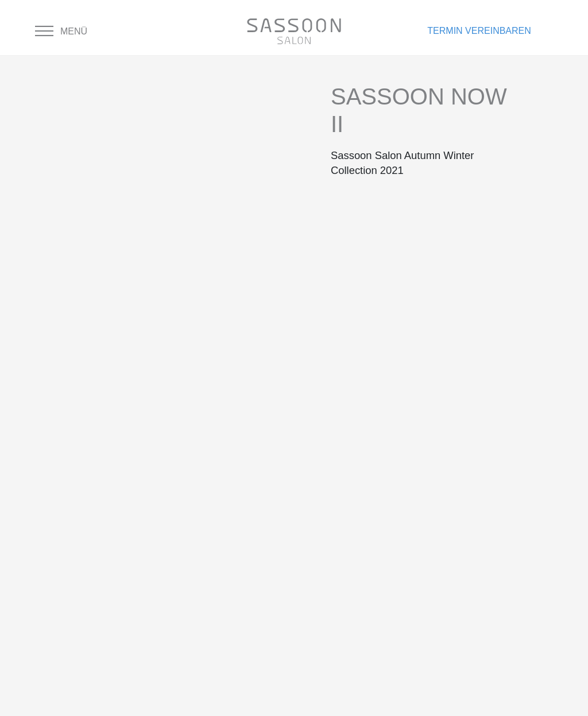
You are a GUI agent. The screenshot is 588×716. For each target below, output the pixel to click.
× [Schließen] (7, 707)
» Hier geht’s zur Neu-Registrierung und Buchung (467, 681)
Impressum (242, 537)
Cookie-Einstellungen (272, 555)
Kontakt (235, 481)
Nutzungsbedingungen (274, 518)
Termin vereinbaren (479, 31)
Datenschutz (248, 500)
